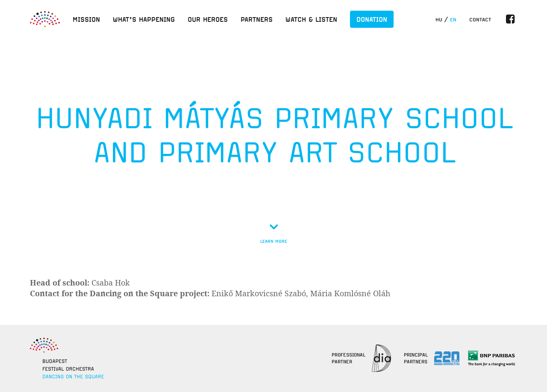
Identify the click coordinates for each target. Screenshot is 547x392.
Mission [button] (86, 19)
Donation (372, 19)
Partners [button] (257, 19)
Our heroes (208, 19)
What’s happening (144, 19)
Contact (480, 20)
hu (439, 20)
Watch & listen (311, 19)
